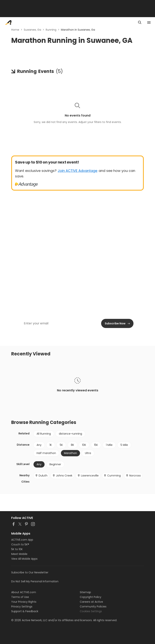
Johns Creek (62, 476)
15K (96, 445)
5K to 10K (17, 549)
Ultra (88, 453)
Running (51, 30)
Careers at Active (91, 602)
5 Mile (124, 445)
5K (61, 445)
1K (51, 445)
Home (15, 30)
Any (39, 445)
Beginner (55, 464)
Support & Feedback (25, 611)
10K (84, 445)
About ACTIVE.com (24, 592)
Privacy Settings (22, 606)
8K (72, 445)
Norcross (133, 476)
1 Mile (109, 445)
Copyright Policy (91, 597)
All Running (44, 434)
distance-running (70, 434)
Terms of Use (20, 597)
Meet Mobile (19, 554)
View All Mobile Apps (24, 559)
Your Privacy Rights (24, 602)
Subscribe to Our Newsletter (30, 572)
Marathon (70, 453)
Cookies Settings (91, 611)
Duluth (41, 476)
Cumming (112, 476)
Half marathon (46, 453)
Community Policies (93, 606)
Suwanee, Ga (32, 30)
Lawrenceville (88, 476)
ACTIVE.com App (22, 540)
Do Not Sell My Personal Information (35, 581)
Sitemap (85, 592)
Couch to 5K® (20, 544)
